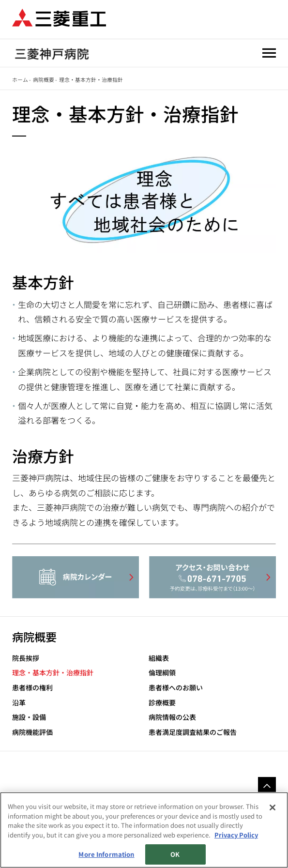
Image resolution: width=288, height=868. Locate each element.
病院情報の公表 (172, 717)
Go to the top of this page (267, 785)
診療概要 (162, 703)
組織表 (159, 658)
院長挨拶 (26, 658)
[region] (144, 830)
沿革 (19, 703)
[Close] (273, 807)
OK (175, 854)
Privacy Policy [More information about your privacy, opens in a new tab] (236, 835)
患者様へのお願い (176, 688)
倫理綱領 (162, 673)
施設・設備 (29, 717)
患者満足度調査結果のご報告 (193, 732)
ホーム (20, 79)
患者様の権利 (32, 688)
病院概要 (44, 79)
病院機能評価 (32, 732)
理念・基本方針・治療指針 (53, 673)
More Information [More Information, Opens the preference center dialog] (106, 854)
